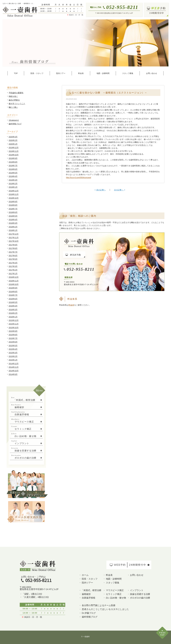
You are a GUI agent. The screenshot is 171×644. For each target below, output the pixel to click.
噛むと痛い (13, 107)
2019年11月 (14, 151)
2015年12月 (14, 320)
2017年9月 (13, 245)
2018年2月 (13, 227)
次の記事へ (120, 190)
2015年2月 (13, 356)
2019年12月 (14, 148)
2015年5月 (13, 346)
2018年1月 (13, 230)
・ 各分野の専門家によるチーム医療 (97, 605)
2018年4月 (13, 220)
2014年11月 (14, 367)
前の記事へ (100, 190)
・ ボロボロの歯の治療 (139, 598)
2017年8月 (13, 248)
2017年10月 (14, 241)
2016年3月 (13, 310)
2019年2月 (13, 184)
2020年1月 (13, 144)
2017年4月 (13, 263)
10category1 (14, 120)
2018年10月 (14, 198)
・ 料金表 (108, 575)
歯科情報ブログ (15, 124)
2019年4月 (13, 176)
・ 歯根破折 (85, 594)
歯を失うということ (17, 104)
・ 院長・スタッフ (88, 579)
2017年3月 (13, 266)
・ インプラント (135, 590)
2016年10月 (14, 284)
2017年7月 (13, 252)
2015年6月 (13, 342)
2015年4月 (13, 349)
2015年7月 (13, 338)
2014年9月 (13, 374)
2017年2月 (13, 270)
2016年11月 (14, 281)
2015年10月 (14, 328)
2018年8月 (13, 205)
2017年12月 (14, 234)
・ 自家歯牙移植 (87, 598)
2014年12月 (14, 364)
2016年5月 (13, 302)
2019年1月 (13, 187)
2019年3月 (13, 180)
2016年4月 (13, 306)
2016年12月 (14, 277)
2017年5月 (13, 259)
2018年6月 (13, 212)
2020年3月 (13, 137)
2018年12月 (14, 191)
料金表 (71, 305)
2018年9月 (13, 202)
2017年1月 (13, 274)
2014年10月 (14, 371)
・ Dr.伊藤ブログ (87, 613)
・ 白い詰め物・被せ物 (115, 598)
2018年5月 (13, 216)
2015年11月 (14, 324)
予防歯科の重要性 (16, 93)
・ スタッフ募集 (111, 583)
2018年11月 (14, 194)
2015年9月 (13, 331)
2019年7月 (13, 166)
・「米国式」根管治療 (90, 590)
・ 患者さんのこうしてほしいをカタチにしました (104, 609)
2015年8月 (13, 335)
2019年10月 (14, 155)
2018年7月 (13, 209)
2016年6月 (13, 299)
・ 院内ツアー (86, 583)
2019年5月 (13, 173)
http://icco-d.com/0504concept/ (79, 178)
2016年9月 (13, 288)
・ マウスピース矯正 (113, 590)
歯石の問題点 (14, 100)
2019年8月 (13, 162)
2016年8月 (13, 292)
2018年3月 (13, 223)
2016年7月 (13, 295)
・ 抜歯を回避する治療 (139, 594)
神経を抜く (13, 96)
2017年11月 (14, 238)
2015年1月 (13, 360)
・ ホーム (84, 575)
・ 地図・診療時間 (112, 579)
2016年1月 (13, 317)
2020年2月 (13, 140)
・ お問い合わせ (135, 575)
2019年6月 (13, 169)
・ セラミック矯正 (112, 594)
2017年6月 (13, 256)
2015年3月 (13, 353)
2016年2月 (13, 313)
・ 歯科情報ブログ (88, 617)
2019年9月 (13, 158)
